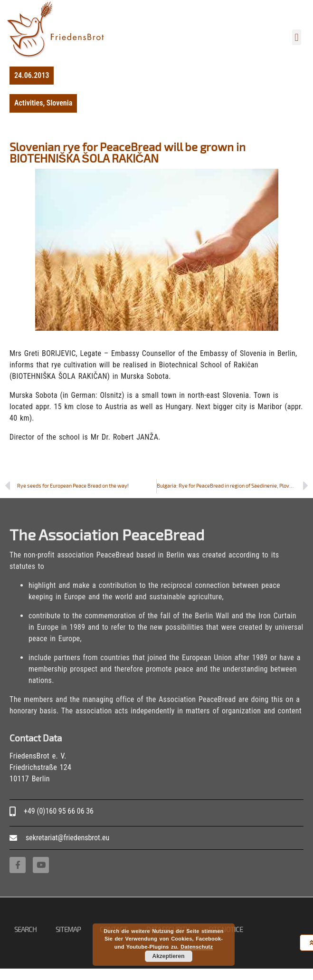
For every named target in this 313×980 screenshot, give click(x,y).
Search (25, 929)
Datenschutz (197, 947)
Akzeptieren (168, 956)
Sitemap (68, 929)
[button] (297, 37)
